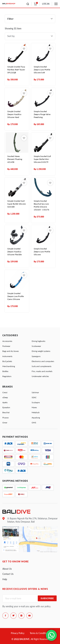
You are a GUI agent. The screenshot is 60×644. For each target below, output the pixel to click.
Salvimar (35, 392)
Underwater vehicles (40, 376)
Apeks (5, 402)
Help (5, 579)
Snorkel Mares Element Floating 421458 (15, 159)
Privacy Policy (18, 633)
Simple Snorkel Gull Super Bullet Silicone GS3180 (16, 204)
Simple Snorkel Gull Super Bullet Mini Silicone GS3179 (42, 159)
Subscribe (47, 598)
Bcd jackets (7, 361)
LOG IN (46, 4)
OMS (34, 423)
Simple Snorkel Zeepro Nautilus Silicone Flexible (14, 252)
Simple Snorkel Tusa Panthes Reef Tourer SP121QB (16, 70)
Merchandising (9, 366)
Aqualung (36, 418)
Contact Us (8, 574)
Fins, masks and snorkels (42, 371)
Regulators (7, 376)
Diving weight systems (41, 351)
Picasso (6, 418)
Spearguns (36, 356)
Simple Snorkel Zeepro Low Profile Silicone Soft (42, 70)
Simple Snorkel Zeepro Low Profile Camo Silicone (16, 296)
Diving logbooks (38, 341)
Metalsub (36, 412)
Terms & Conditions (39, 633)
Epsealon (6, 407)
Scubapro (36, 402)
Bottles (5, 371)
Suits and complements (42, 366)
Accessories (7, 341)
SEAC (34, 397)
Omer (5, 423)
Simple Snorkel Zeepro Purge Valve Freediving (42, 114)
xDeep (5, 397)
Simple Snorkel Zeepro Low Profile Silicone (42, 252)
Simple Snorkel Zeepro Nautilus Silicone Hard (14, 114)
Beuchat (6, 412)
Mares (34, 407)
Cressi (5, 392)
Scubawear (36, 346)
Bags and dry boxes (11, 351)
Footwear (6, 346)
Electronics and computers (43, 361)
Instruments (7, 356)
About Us (7, 569)
